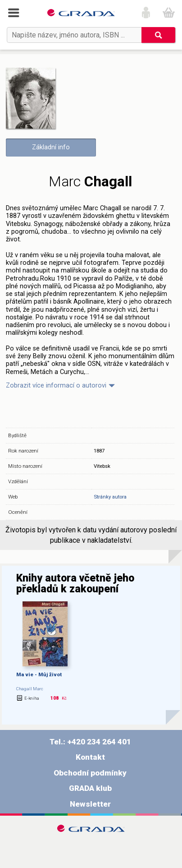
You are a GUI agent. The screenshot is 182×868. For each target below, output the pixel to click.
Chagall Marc (30, 689)
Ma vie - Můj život (39, 674)
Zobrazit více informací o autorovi (56, 386)
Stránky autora (110, 497)
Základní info (51, 147)
